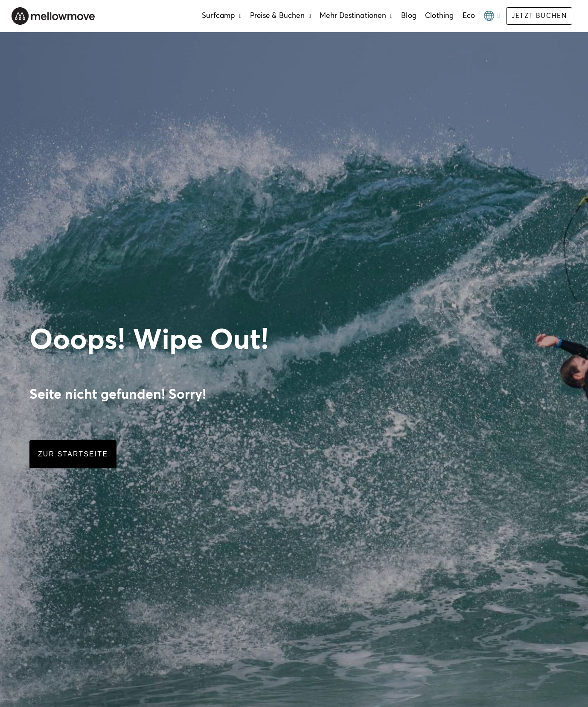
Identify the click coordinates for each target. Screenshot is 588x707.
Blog (409, 16)
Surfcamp (222, 16)
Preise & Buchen (281, 16)
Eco (469, 16)
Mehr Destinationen (356, 16)
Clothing (440, 16)
